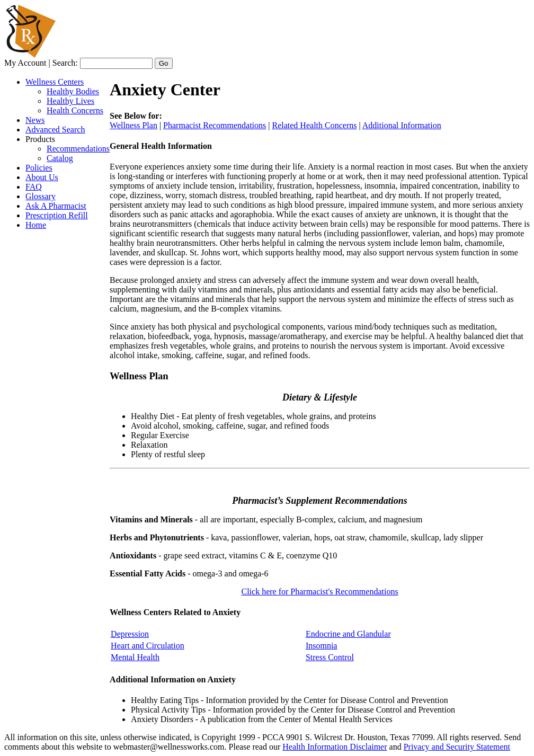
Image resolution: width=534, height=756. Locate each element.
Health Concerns (75, 110)
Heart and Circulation (148, 646)
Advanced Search (55, 130)
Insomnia (322, 646)
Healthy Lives (70, 101)
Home (36, 225)
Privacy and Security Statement (457, 747)
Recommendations (78, 149)
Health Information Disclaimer (335, 747)
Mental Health (135, 657)
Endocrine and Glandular (348, 634)
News (35, 120)
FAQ (34, 187)
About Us (42, 177)
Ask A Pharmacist (56, 206)
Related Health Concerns (315, 125)
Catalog (60, 158)
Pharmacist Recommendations (215, 125)
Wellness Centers (55, 82)
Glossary (41, 196)
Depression (130, 634)
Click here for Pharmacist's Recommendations (319, 592)
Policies (39, 168)
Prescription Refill (57, 215)
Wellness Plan (133, 125)
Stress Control (330, 657)
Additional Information (402, 125)
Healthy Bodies (73, 91)
